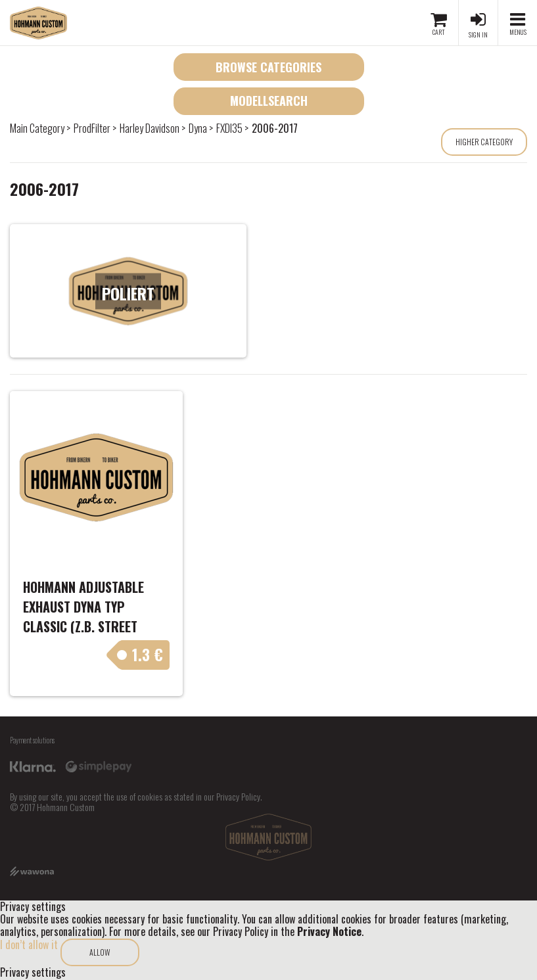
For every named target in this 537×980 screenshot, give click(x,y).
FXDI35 (229, 128)
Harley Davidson (150, 128)
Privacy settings (33, 972)
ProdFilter (92, 128)
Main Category (37, 128)
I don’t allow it (29, 945)
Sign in (478, 35)
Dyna (198, 128)
